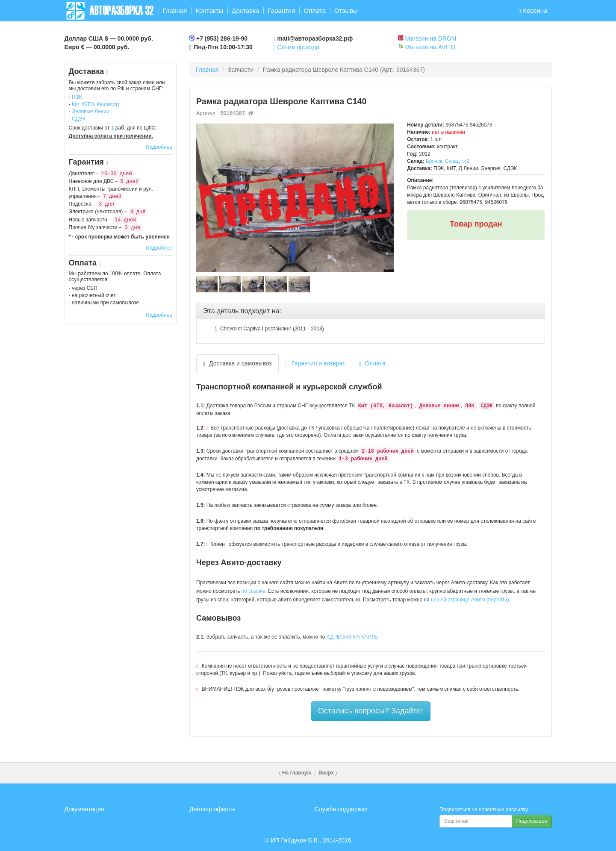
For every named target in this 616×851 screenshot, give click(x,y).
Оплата (315, 10)
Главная (175, 10)
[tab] (371, 311)
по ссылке (253, 591)
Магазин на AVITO (430, 47)
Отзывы (346, 10)
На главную (297, 773)
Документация (84, 809)
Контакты (209, 10)
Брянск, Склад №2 (448, 161)
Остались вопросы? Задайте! (371, 711)
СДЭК (79, 119)
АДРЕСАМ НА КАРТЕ (352, 637)
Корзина (533, 10)
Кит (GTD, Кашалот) (96, 104)
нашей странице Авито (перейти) (470, 600)
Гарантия (281, 10)
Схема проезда (296, 47)
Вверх (326, 773)
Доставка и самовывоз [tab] (237, 364)
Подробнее (159, 147)
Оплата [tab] (372, 364)
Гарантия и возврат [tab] (315, 364)
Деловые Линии (91, 112)
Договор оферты (212, 809)
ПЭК (77, 97)
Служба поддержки (341, 809)
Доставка (245, 10)
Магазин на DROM (430, 38)
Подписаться (532, 821)
